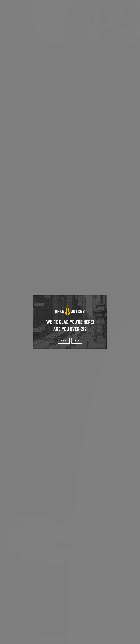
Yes (64, 341)
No (77, 341)
